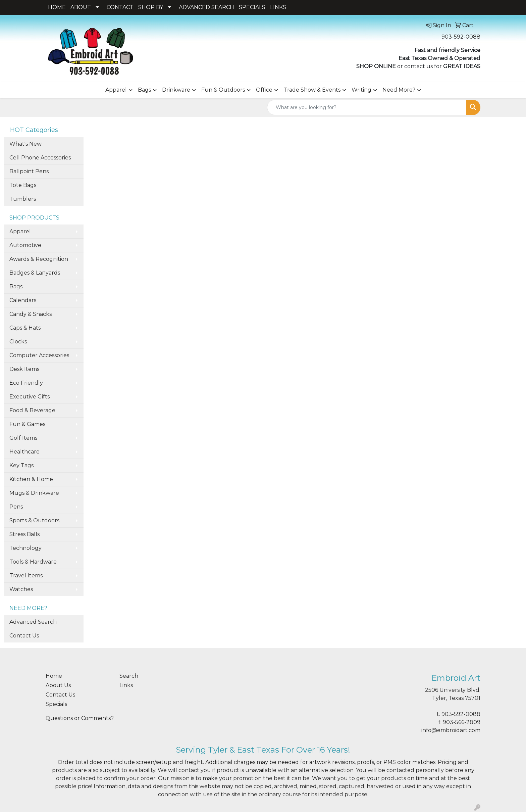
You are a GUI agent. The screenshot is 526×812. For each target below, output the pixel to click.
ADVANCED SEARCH (206, 7)
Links (126, 685)
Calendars (23, 300)
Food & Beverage (32, 410)
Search (129, 676)
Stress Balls (24, 534)
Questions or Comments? (80, 718)
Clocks (18, 342)
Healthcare (24, 452)
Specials (56, 704)
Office (264, 90)
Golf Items (23, 438)
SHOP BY (151, 7)
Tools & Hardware (33, 562)
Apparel (116, 90)
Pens (16, 507)
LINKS (278, 7)
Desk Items (24, 369)
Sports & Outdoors (34, 520)
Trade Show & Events (312, 90)
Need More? (399, 90)
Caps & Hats (25, 328)
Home (54, 676)
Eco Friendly (26, 383)
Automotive (25, 245)
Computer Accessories (39, 355)
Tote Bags (23, 185)
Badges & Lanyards (35, 273)
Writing (361, 90)
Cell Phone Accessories (40, 158)
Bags (144, 90)
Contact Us (24, 636)
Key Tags (21, 465)
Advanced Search (33, 622)
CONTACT (120, 7)
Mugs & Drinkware (34, 493)
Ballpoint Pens (29, 171)
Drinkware (176, 90)
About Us (58, 685)
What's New (25, 144)
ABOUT (81, 7)
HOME (57, 7)
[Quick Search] (367, 107)
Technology (25, 548)
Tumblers (23, 199)
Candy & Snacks (31, 314)
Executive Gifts (30, 397)
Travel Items (26, 576)
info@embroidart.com (451, 730)
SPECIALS (252, 7)
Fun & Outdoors (223, 90)
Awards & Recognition (39, 259)
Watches (21, 589)
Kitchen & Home (31, 479)
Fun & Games (27, 424)
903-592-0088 (461, 37)
